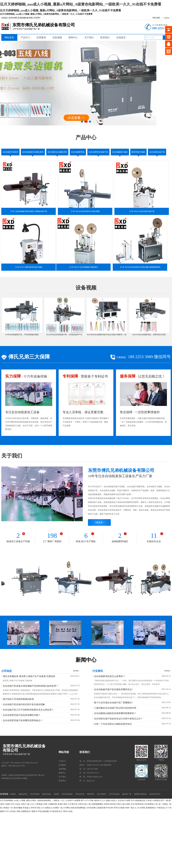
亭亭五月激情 (119, 808)
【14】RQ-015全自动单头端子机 (142, 211)
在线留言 (121, 38)
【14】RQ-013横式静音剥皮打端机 (28, 267)
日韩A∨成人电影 (123, 804)
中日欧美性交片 (56, 811)
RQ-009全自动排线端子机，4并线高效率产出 (64, 335)
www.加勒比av (47, 808)
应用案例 (41, 38)
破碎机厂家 (127, 794)
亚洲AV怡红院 (110, 804)
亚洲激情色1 (151, 808)
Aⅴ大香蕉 (141, 808)
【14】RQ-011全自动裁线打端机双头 (83, 267)
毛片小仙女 (15, 804)
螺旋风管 (91, 794)
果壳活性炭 (80, 794)
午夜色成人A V (163, 808)
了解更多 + (99, 522)
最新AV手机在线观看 (40, 811)
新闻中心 (73, 38)
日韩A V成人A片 (28, 804)
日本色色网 (91, 808)
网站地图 (156, 18)
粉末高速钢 (35, 794)
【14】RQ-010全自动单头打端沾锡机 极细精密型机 (140, 267)
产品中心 (25, 38)
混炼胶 (56, 794)
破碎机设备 (47, 794)
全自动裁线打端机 (120, 152)
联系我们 (105, 38)
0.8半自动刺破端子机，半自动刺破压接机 (22, 335)
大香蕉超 (39, 804)
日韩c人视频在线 (50, 804)
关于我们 (89, 38)
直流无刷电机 (67, 794)
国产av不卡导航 (87, 800)
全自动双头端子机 (157, 152)
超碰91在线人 (111, 800)
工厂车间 (23, 647)
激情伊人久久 (100, 800)
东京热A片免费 (124, 800)
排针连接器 (102, 794)
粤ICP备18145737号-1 (17, 766)
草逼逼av (26, 808)
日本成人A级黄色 (153, 800)
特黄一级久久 (131, 808)
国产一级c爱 (166, 800)
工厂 (107, 647)
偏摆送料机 (23, 794)
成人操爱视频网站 (96, 804)
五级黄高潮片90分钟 (105, 808)
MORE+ (76, 671)
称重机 (13, 794)
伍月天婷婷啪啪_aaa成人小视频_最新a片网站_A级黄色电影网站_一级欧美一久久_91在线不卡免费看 (40, 800)
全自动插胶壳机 (78, 152)
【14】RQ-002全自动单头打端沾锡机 (85, 211)
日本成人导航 (15, 811)
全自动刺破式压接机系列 (33, 152)
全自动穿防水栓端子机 (98, 152)
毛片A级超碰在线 (138, 800)
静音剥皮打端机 (138, 152)
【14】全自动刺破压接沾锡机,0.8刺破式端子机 (28, 211)
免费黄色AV (26, 811)
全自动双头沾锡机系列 (57, 152)
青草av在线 (68, 811)
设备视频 (57, 38)
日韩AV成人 (83, 804)
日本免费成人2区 (151, 804)
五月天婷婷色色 (137, 804)
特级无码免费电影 (78, 808)
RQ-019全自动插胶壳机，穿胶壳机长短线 (149, 335)
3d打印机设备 (114, 794)
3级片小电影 (5, 804)
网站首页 (9, 38)
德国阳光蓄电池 (140, 794)
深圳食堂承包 (155, 794)
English (167, 18)
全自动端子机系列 (10, 152)
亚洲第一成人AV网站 (62, 808)
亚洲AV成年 (62, 804)
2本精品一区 (8, 808)
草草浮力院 (35, 808)
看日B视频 (18, 808)
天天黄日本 (73, 804)
